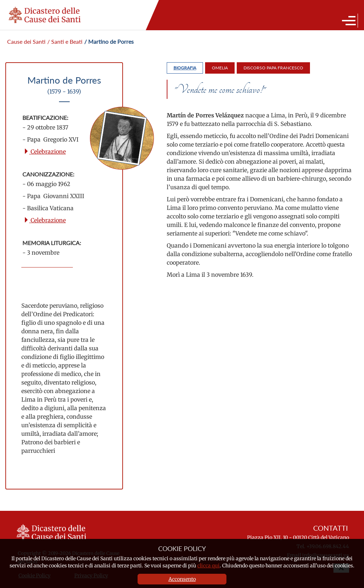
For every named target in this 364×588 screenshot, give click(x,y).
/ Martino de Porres (109, 41)
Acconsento (182, 579)
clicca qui (208, 566)
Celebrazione (45, 152)
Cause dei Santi (26, 41)
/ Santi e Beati (65, 41)
